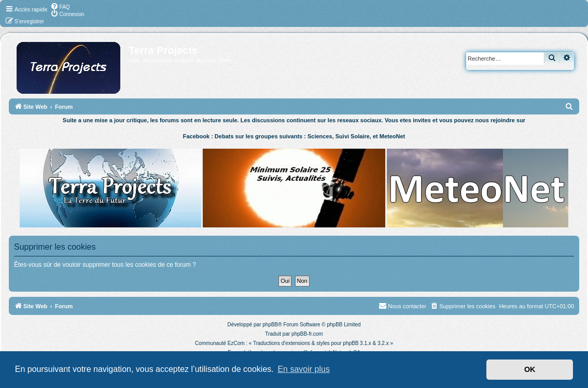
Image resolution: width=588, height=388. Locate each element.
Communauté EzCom (220, 343)
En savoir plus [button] (304, 369)
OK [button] (530, 369)
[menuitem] (60, 6)
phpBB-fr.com (307, 334)
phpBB (270, 325)
